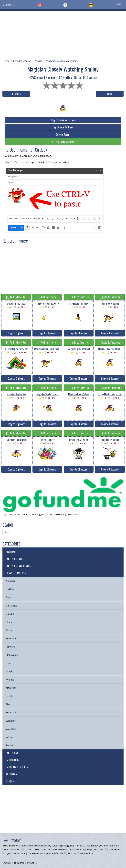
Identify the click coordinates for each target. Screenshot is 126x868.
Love (8, 663)
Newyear (11, 688)
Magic (38, 61)
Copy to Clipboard (16, 333)
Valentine (11, 729)
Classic (10, 614)
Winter (10, 737)
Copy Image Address (63, 127)
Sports (9, 696)
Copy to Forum (63, 135)
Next (110, 94)
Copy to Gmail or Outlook (63, 120)
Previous (16, 94)
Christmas (11, 605)
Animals (10, 581)
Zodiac (10, 745)
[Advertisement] (63, 34)
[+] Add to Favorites (16, 297)
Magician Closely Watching (61, 61)
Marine (10, 679)
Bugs (9, 597)
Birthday (11, 589)
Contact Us (31, 863)
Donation (8, 514)
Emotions (11, 638)
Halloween (12, 655)
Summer (10, 721)
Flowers (10, 647)
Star (8, 704)
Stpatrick (11, 712)
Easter (9, 630)
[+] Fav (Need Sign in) (63, 142)
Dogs (9, 622)
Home (6, 61)
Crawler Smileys (22, 61)
